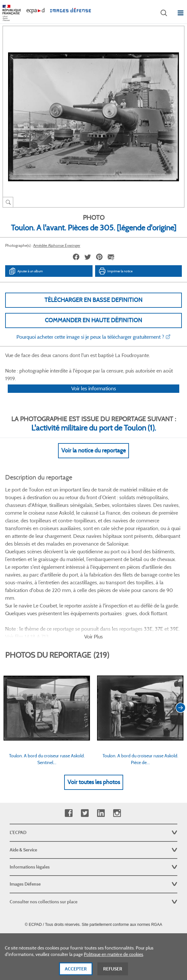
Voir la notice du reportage (93, 459)
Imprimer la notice (115, 271)
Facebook (69, 784)
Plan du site (94, 909)
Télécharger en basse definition (93, 300)
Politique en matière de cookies (113, 961)
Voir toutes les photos (94, 752)
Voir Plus (93, 607)
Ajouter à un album (26, 271)
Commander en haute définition (93, 320)
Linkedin (101, 784)
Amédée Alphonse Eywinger (57, 245)
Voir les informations (94, 397)
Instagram (117, 784)
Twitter (85, 784)
